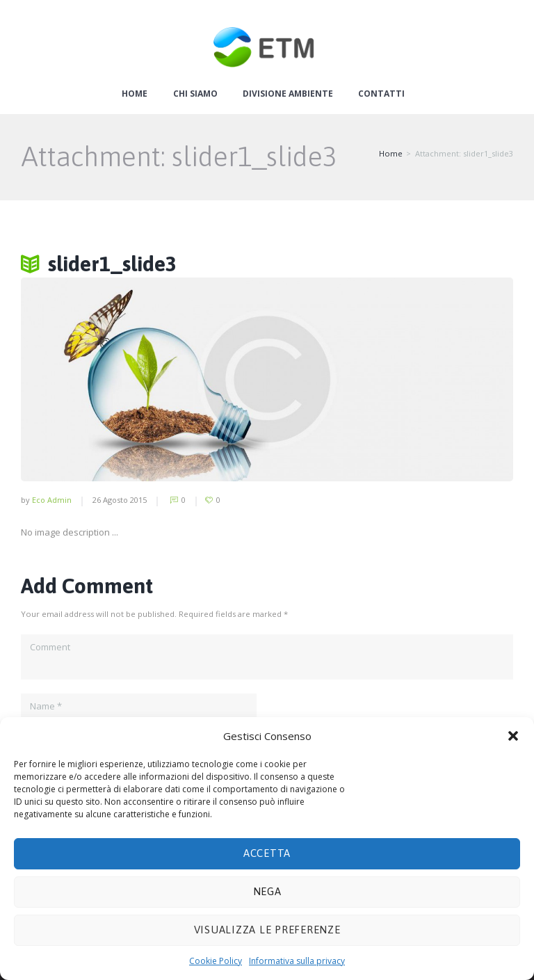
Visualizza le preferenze (267, 930)
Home (135, 94)
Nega (267, 891)
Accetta (267, 853)
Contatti (381, 94)
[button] (513, 736)
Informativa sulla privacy (297, 961)
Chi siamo (195, 94)
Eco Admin (52, 500)
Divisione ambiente (288, 94)
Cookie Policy (216, 961)
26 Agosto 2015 (120, 500)
